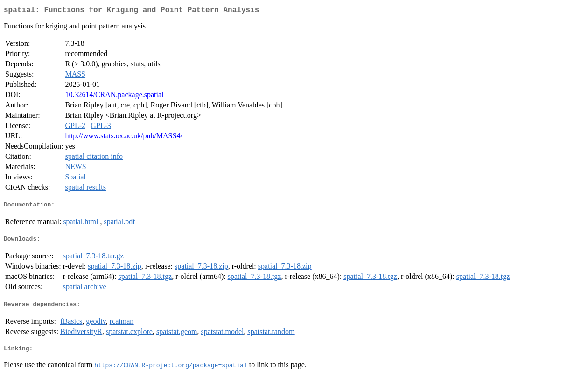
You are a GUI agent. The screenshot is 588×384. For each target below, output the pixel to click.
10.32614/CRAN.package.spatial (114, 96)
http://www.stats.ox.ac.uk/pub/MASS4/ (123, 138)
